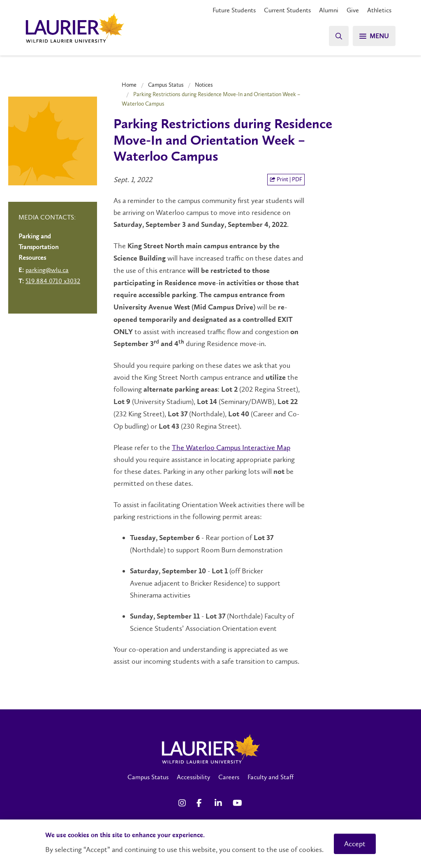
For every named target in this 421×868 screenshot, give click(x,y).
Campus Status (166, 85)
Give (353, 10)
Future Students (234, 10)
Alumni (329, 10)
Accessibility (193, 777)
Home (129, 85)
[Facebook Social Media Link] (201, 803)
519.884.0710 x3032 (53, 281)
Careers (229, 777)
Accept (355, 844)
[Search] (339, 36)
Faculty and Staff (271, 777)
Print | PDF (286, 179)
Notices (204, 85)
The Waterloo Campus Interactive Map (231, 448)
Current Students (287, 10)
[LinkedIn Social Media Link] (220, 803)
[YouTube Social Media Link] (238, 803)
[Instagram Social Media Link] (183, 803)
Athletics (379, 10)
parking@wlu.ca (47, 270)
